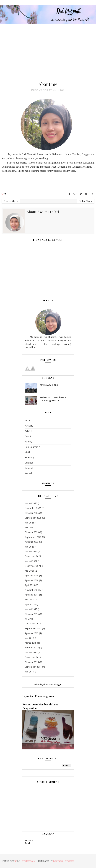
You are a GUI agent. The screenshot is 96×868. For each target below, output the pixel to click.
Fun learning (32, 447)
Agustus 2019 (32, 575)
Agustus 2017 (32, 595)
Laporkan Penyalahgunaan (39, 696)
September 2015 (33, 628)
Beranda (29, 840)
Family (29, 442)
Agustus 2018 (32, 580)
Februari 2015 (32, 648)
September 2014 (33, 667)
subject (29, 468)
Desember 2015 (33, 624)
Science (29, 463)
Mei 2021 (29, 571)
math (28, 452)
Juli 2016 (29, 619)
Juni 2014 (29, 672)
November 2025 (33, 508)
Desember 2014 (33, 657)
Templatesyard (28, 861)
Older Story (86, 201)
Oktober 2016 (32, 614)
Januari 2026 (31, 503)
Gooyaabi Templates (64, 861)
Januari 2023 (31, 551)
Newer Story (11, 201)
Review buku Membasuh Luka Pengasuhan (53, 399)
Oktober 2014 (32, 662)
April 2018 (30, 585)
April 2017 (30, 604)
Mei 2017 (29, 599)
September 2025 (33, 518)
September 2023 (33, 537)
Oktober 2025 (32, 513)
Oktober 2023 (32, 532)
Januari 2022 (31, 561)
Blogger (58, 684)
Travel (28, 473)
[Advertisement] (48, 49)
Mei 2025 (29, 527)
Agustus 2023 (32, 542)
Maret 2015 (31, 643)
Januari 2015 (31, 652)
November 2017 (33, 590)
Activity (29, 426)
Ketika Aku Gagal (49, 385)
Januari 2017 (31, 609)
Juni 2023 (29, 547)
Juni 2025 (29, 523)
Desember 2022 (33, 556)
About (28, 420)
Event (28, 436)
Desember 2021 (33, 566)
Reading (29, 457)
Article (28, 431)
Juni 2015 (29, 638)
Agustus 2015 (32, 633)
